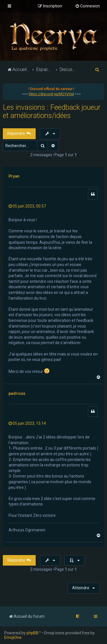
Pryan (14, 176)
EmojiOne (13, 637)
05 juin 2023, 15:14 (27, 423)
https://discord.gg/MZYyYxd (51, 94)
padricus (17, 393)
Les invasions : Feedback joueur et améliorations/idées (52, 111)
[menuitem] (87, 6)
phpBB (33, 633)
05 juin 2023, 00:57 (27, 206)
